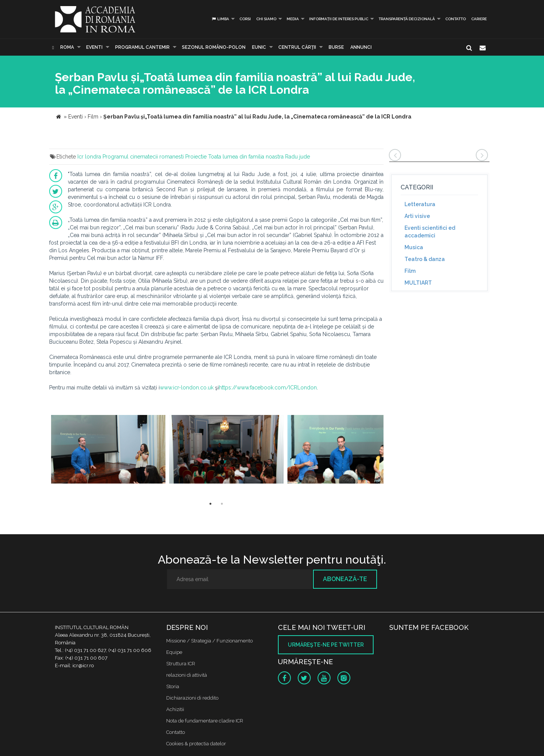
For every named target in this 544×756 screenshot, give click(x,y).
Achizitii (175, 709)
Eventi (94, 47)
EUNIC (259, 47)
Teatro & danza (425, 259)
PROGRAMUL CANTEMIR (142, 47)
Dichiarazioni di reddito (192, 698)
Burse (336, 47)
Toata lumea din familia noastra (246, 157)
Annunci (361, 47)
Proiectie (196, 157)
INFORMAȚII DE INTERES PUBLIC (339, 19)
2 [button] (222, 504)
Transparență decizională (407, 19)
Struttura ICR (181, 664)
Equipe (174, 652)
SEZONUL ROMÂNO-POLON (214, 47)
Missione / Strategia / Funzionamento (209, 641)
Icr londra (89, 157)
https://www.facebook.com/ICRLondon (268, 388)
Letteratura (420, 204)
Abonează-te (345, 579)
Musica (414, 247)
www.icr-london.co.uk (187, 388)
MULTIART (418, 283)
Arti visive (417, 216)
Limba (220, 19)
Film (410, 271)
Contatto (456, 19)
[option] (108, 450)
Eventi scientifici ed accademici (430, 232)
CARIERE (479, 19)
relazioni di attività (187, 675)
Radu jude (298, 157)
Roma (67, 47)
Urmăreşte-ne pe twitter (326, 645)
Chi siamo (266, 19)
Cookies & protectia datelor (196, 744)
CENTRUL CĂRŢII (297, 47)
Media (293, 19)
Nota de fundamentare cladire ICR (205, 721)
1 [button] (210, 504)
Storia (173, 686)
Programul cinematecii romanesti (143, 157)
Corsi (245, 19)
